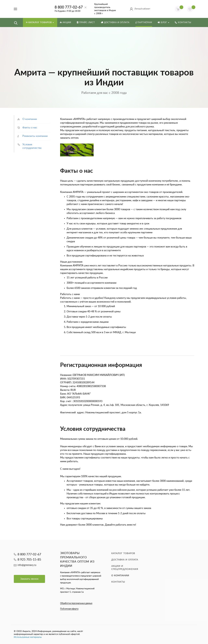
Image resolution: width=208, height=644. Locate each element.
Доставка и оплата (125, 560)
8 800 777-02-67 (69, 7)
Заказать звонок (29, 579)
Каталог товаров (123, 553)
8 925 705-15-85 (29, 560)
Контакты (118, 582)
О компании (120, 576)
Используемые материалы (28, 637)
